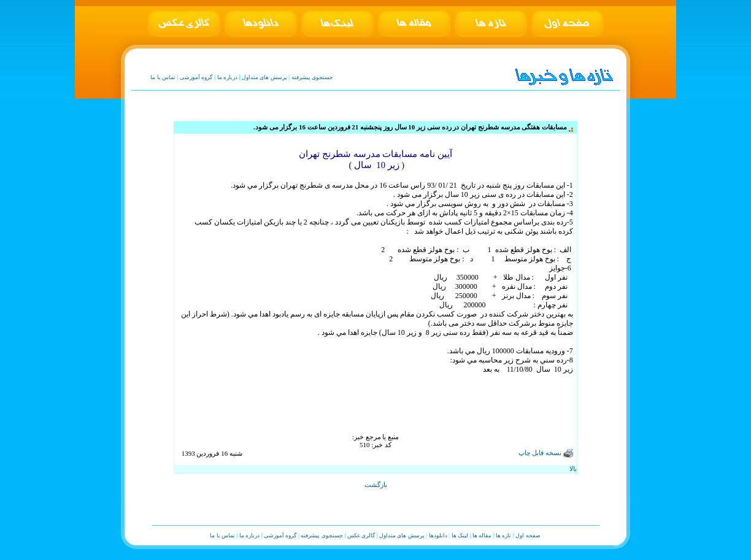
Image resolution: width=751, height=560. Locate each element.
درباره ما (227, 77)
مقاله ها (482, 535)
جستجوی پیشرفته (312, 77)
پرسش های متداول (264, 77)
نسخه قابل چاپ (546, 453)
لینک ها (460, 535)
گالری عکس (361, 535)
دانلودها (438, 535)
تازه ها (503, 535)
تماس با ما (163, 77)
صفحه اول (528, 535)
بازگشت (376, 485)
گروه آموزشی (196, 77)
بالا (573, 469)
